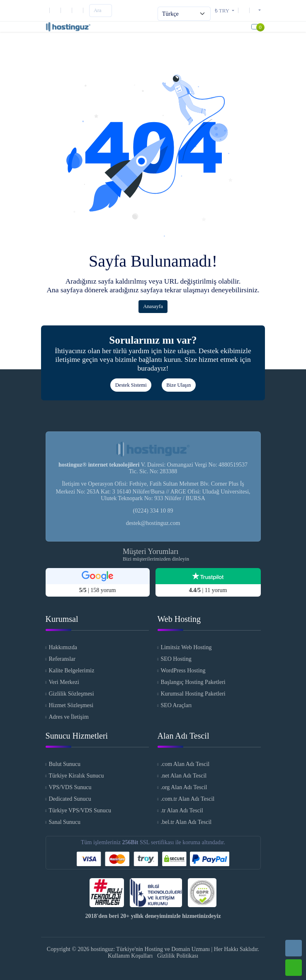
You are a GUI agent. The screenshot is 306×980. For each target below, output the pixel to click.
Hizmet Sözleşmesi (71, 705)
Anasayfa (153, 306)
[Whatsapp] (294, 968)
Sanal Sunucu (64, 822)
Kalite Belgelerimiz (71, 671)
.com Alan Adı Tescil (185, 764)
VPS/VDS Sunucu (70, 787)
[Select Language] (184, 14)
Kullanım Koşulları (130, 956)
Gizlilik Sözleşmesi (71, 694)
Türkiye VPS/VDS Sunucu (80, 810)
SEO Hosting (176, 659)
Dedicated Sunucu (70, 799)
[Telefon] (48, 10)
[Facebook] (79, 10)
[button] (256, 10)
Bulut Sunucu (64, 764)
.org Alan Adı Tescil (184, 787)
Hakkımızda (63, 647)
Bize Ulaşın (178, 385)
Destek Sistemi (131, 385)
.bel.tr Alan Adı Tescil (186, 822)
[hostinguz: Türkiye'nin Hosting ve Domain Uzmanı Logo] (68, 27)
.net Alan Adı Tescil (183, 776)
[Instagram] (68, 10)
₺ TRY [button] (223, 11)
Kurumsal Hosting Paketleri (193, 694)
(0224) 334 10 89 (153, 511)
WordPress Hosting (183, 671)
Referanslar (62, 659)
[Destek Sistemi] (245, 10)
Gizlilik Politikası (178, 956)
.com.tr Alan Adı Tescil (187, 799)
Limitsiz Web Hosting (186, 647)
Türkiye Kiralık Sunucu (76, 776)
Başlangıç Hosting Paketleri (193, 682)
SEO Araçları (176, 705)
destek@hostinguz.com (153, 523)
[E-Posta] (57, 10)
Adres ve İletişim (68, 717)
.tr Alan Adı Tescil (182, 810)
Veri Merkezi (64, 682)
